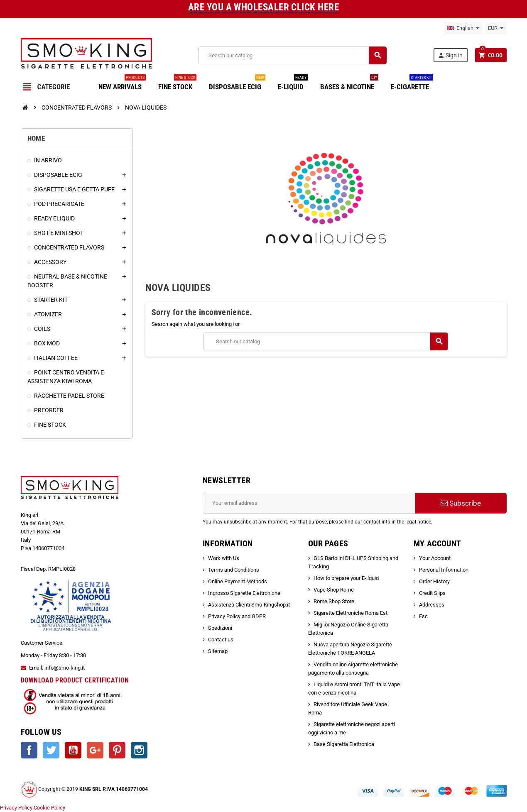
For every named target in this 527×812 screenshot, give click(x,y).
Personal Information (444, 570)
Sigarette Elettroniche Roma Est (351, 613)
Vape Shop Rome (334, 590)
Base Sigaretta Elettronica (344, 744)
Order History (434, 581)
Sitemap (218, 651)
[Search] (292, 55)
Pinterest (117, 750)
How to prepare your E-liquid (346, 578)
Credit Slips (432, 593)
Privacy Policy (16, 808)
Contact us (221, 640)
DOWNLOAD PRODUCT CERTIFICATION (75, 680)
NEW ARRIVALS (122, 84)
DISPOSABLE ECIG (237, 84)
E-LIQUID (293, 84)
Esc (423, 616)
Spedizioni (220, 628)
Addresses (432, 605)
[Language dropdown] (463, 28)
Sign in (450, 55)
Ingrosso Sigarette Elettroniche (244, 593)
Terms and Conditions (234, 570)
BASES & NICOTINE (349, 84)
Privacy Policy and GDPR (237, 616)
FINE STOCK (177, 84)
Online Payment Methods (238, 581)
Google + (95, 750)
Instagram (139, 750)
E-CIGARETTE (412, 84)
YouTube (73, 750)
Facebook (29, 750)
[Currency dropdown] (496, 28)
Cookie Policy (49, 808)
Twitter (51, 750)
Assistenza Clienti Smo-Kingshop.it (249, 605)
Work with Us (224, 558)
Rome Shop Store (334, 601)
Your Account (435, 558)
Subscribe (461, 503)
